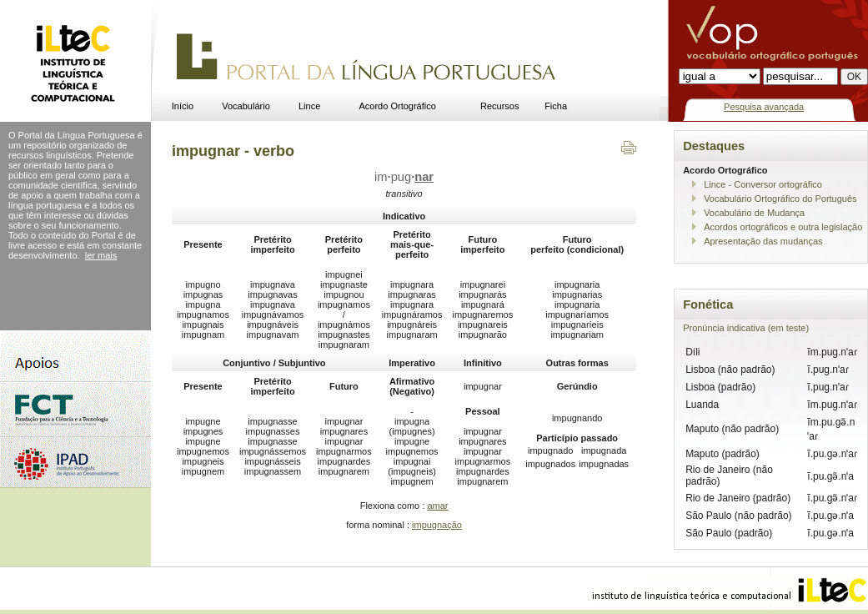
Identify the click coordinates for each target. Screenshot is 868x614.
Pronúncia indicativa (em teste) (746, 328)
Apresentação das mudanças (763, 241)
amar (437, 506)
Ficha (556, 106)
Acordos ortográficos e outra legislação (783, 227)
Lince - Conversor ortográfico (763, 184)
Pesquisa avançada (764, 107)
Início (183, 106)
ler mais (101, 255)
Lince (309, 106)
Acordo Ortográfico (398, 106)
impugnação (437, 525)
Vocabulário (246, 106)
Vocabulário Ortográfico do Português (780, 199)
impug (404, 177)
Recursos (499, 106)
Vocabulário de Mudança (754, 213)
